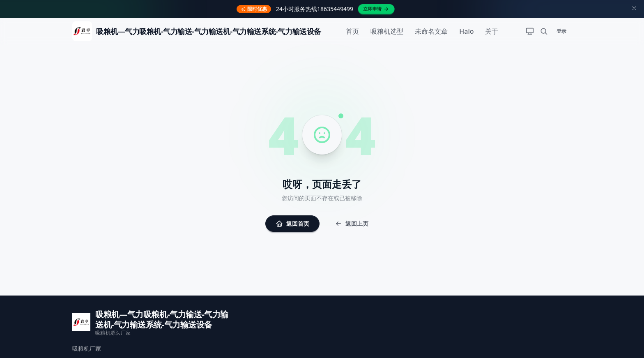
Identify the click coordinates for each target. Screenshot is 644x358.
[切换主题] (530, 31)
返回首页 (292, 223)
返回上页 (352, 223)
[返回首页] (197, 31)
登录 (561, 31)
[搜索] (544, 31)
